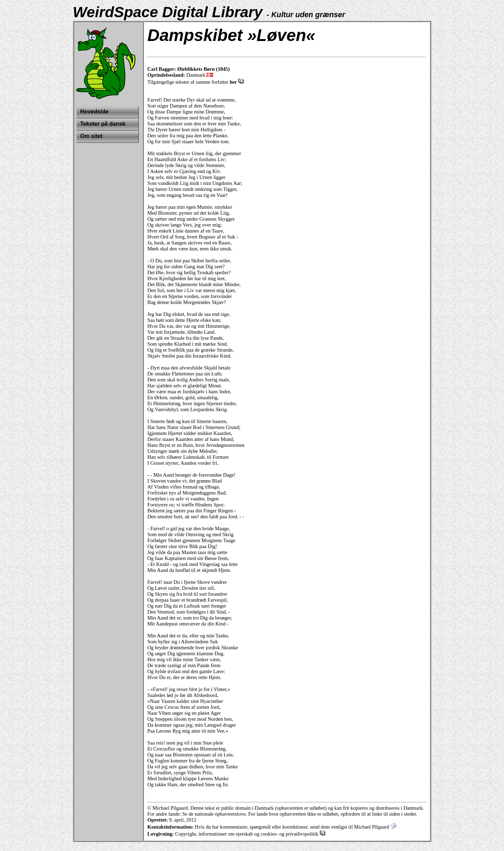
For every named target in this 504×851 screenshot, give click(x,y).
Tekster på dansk (103, 124)
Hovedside (94, 112)
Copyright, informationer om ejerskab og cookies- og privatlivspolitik (250, 834)
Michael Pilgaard (375, 827)
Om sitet (91, 136)
